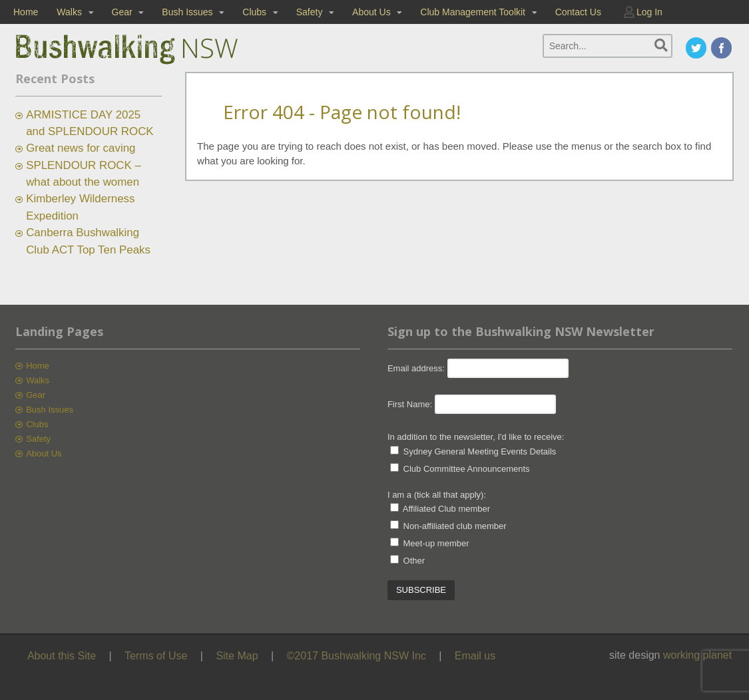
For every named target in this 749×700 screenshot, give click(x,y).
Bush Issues (187, 12)
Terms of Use (156, 656)
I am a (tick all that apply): (437, 495)
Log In (649, 12)
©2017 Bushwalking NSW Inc (357, 656)
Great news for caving (81, 148)
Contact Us (578, 12)
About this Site (62, 656)
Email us (475, 656)
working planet (697, 655)
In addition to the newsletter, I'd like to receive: (476, 437)
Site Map (237, 656)
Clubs (254, 12)
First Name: (410, 404)
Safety (310, 12)
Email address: (417, 368)
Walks (69, 12)
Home (26, 12)
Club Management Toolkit (473, 12)
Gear (122, 12)
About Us (372, 12)
